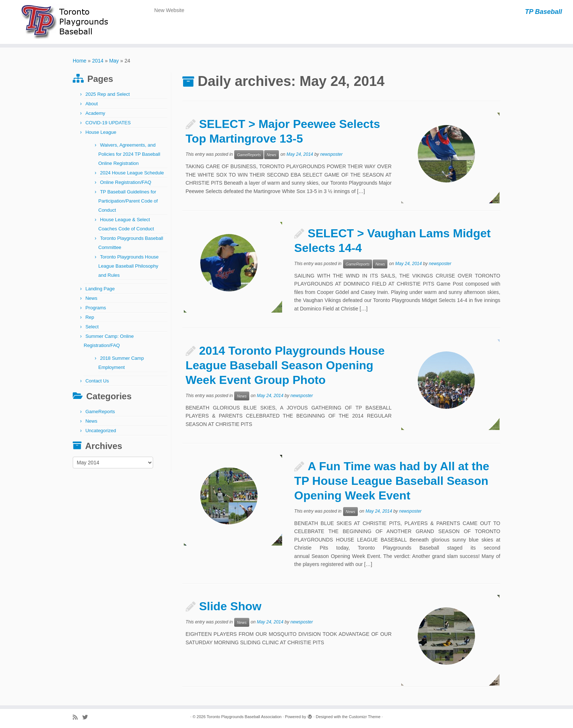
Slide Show (230, 606)
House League (101, 132)
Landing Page (100, 289)
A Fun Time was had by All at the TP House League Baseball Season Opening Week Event (392, 481)
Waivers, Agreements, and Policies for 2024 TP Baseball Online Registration (129, 154)
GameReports (100, 412)
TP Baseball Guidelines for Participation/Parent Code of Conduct (128, 201)
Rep (90, 317)
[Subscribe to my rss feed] (77, 717)
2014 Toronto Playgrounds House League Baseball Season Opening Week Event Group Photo (285, 365)
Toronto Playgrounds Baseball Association (244, 717)
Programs (96, 308)
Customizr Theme (365, 717)
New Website (169, 10)
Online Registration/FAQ (126, 182)
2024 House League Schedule (132, 173)
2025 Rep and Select (108, 94)
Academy (95, 113)
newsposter (331, 155)
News (92, 298)
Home (79, 61)
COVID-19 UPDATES (108, 123)
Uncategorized (101, 431)
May (114, 61)
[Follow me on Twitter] (87, 717)
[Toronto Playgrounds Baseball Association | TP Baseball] (66, 22)
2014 (98, 61)
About (92, 104)
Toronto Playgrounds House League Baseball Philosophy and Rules (128, 266)
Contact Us (97, 381)
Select (92, 327)
